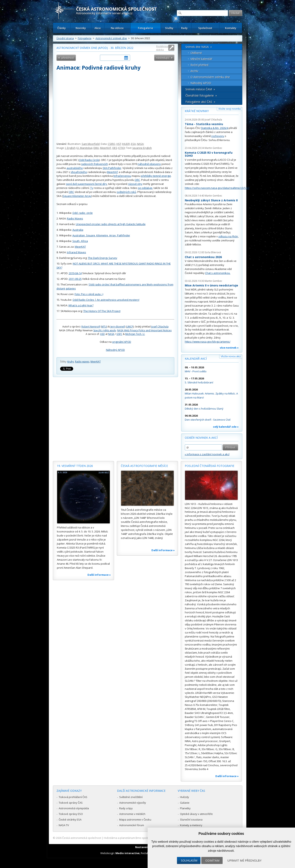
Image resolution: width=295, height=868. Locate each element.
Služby (169, 28)
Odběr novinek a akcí (201, 438)
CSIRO (112, 144)
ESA (133, 144)
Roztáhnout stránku (162, 48)
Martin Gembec (213, 148)
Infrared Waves (77, 252)
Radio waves (82, 362)
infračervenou (122, 176)
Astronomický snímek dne (111, 38)
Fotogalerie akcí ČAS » (200, 102)
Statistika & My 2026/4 (214, 128)
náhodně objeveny (149, 164)
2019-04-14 (75, 273)
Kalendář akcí (196, 359)
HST (119, 144)
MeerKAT (106, 148)
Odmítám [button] (212, 860)
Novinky (81, 28)
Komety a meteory (191, 825)
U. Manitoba (84, 148)
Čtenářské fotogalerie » (201, 95)
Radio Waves (75, 218)
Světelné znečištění (131, 797)
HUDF (126, 144)
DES (115, 148)
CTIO (121, 148)
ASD (102, 334)
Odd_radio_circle (83, 213)
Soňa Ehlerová (213, 252)
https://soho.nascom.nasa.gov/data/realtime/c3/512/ (217, 188)
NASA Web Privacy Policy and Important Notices (144, 330)
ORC (137, 180)
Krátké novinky (197, 111)
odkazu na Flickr (228, 236)
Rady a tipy (126, 808)
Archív (194, 71)
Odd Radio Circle (89, 160)
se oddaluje (145, 188)
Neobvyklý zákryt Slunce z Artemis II (211, 200)
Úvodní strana (65, 38)
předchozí (68, 58)
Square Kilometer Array (77, 196)
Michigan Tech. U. (135, 334)
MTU (104, 327)
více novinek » (229, 348)
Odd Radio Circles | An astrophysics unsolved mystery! (106, 300)
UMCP (130, 327)
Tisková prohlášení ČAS (73, 797)
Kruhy (71, 362)
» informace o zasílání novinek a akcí (207, 454)
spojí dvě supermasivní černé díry (86, 184)
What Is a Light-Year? (81, 305)
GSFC (119, 334)
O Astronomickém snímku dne (210, 77)
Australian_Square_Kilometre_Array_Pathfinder (101, 235)
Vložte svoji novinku (230, 109)
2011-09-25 (75, 279)
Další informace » (99, 575)
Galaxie (185, 803)
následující (163, 58)
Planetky (185, 808)
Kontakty (231, 28)
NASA (140, 144)
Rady (184, 28)
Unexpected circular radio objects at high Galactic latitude (111, 224)
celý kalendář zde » (226, 427)
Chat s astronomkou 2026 (203, 257)
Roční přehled (199, 65)
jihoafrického (79, 172)
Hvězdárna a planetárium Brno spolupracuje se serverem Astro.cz (144, 838)
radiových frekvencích (95, 164)
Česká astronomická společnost (82, 838)
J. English (70, 148)
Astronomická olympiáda (74, 808)
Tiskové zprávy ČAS (71, 803)
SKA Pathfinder (112, 168)
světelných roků (126, 192)
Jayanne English (142, 148)
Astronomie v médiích (132, 814)
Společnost (205, 28)
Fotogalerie (145, 28)
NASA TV (64, 825)
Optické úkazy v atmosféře (196, 814)
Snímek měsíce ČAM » (200, 89)
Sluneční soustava (191, 820)
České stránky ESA (70, 820)
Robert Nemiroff (91, 327)
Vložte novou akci (231, 356)
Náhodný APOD (115, 350)
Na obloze (117, 28)
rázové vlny (135, 184)
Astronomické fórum (132, 825)
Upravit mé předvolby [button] (244, 860)
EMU (96, 148)
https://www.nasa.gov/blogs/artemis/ (208, 342)
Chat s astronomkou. (218, 273)
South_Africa (80, 241)
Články (62, 28)
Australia (78, 230)
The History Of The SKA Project (102, 311)
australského (75, 168)
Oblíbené (196, 53)
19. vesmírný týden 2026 (75, 466)
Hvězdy (185, 797)
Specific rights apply (105, 330)
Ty (92, 188)
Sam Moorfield (91, 144)
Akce (98, 28)
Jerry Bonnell (118, 327)
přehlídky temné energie (156, 176)
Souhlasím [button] (189, 860)
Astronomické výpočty (133, 803)
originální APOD (122, 342)
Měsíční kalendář (201, 59)
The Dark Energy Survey (103, 258)
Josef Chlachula (160, 327)
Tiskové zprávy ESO (71, 814)
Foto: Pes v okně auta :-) (89, 294)
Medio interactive (127, 853)
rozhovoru (218, 136)
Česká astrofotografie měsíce (144, 466)
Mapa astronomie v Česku (135, 820)
